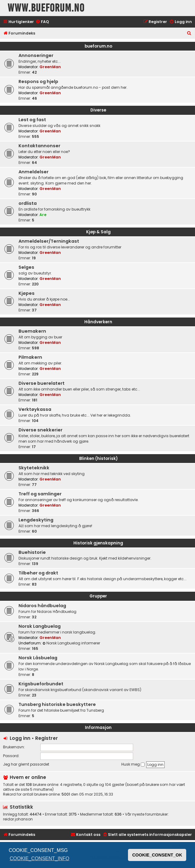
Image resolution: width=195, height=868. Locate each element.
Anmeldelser (34, 172)
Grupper (98, 596)
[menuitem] (42, 22)
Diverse (98, 110)
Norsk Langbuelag (40, 626)
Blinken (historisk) (98, 459)
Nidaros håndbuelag (42, 606)
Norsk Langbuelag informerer (71, 643)
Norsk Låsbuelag (38, 658)
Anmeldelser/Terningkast (49, 241)
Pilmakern (30, 357)
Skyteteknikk (34, 468)
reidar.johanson (18, 819)
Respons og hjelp (38, 81)
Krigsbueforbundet (41, 684)
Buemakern (32, 331)
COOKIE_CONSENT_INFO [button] (39, 858)
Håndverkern (98, 322)
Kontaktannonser (39, 146)
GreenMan (50, 67)
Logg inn (20, 738)
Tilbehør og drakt (38, 573)
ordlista (28, 203)
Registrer (47, 738)
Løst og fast (32, 120)
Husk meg (133, 764)
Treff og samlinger (40, 494)
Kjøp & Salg (98, 232)
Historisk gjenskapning (98, 543)
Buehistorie (32, 552)
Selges (26, 267)
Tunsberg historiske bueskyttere (57, 704)
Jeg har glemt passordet (26, 764)
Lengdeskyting (36, 520)
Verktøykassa (35, 409)
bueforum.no (98, 46)
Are (43, 215)
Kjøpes (27, 293)
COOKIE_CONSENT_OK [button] (157, 855)
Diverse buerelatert (42, 383)
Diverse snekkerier (40, 430)
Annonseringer (36, 55)
